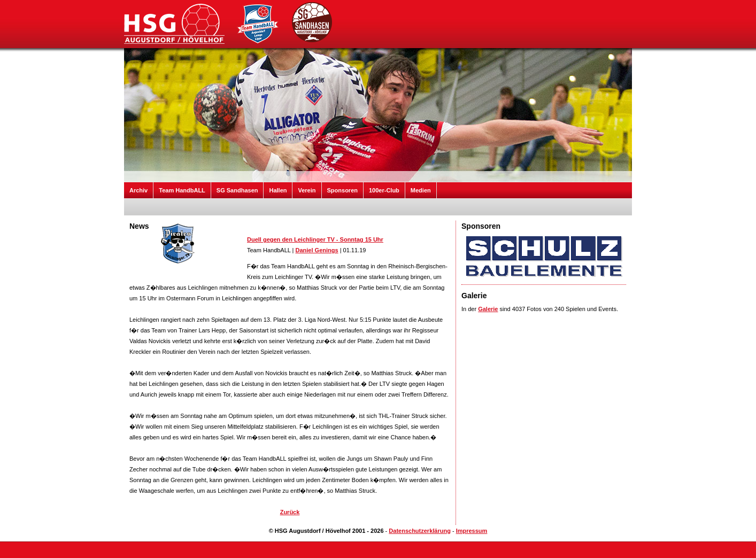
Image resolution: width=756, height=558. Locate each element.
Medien (421, 190)
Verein (307, 190)
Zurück (290, 512)
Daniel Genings (317, 250)
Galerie (488, 309)
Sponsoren (342, 190)
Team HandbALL (182, 190)
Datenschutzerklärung (420, 531)
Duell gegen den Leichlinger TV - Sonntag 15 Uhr (315, 239)
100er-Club (384, 190)
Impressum (472, 531)
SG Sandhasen (237, 190)
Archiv (138, 190)
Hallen (278, 190)
